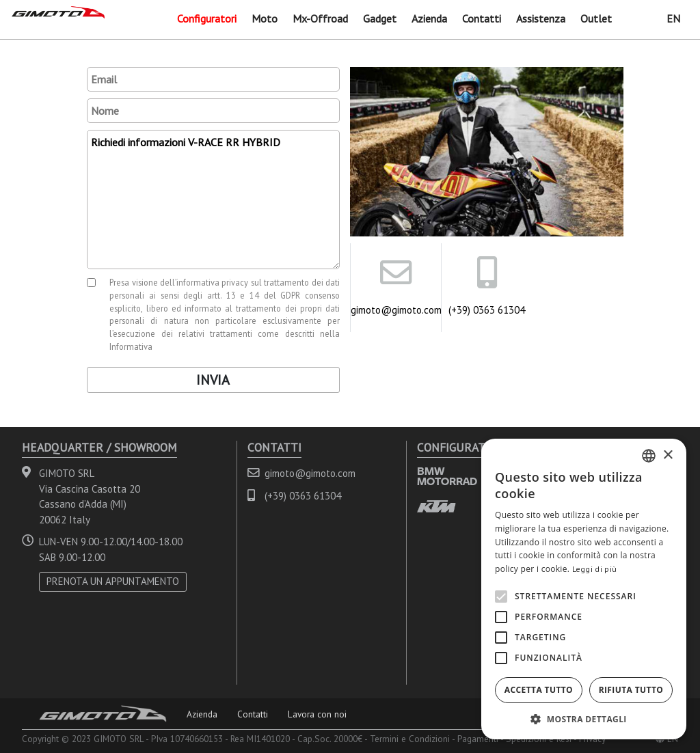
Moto (265, 18)
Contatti (482, 18)
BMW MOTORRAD (447, 476)
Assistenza (541, 18)
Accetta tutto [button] (539, 690)
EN (673, 18)
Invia (213, 380)
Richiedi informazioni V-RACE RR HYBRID (213, 200)
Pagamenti (478, 739)
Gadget (380, 18)
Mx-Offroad (320, 18)
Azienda (429, 18)
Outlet (596, 18)
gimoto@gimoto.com (396, 310)
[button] (584, 719)
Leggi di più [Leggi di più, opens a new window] (595, 569)
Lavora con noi (317, 714)
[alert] (584, 589)
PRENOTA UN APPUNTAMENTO (113, 581)
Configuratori (207, 18)
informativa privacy (212, 282)
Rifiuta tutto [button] (631, 690)
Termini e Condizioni (410, 739)
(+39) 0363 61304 (487, 310)
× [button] (668, 455)
